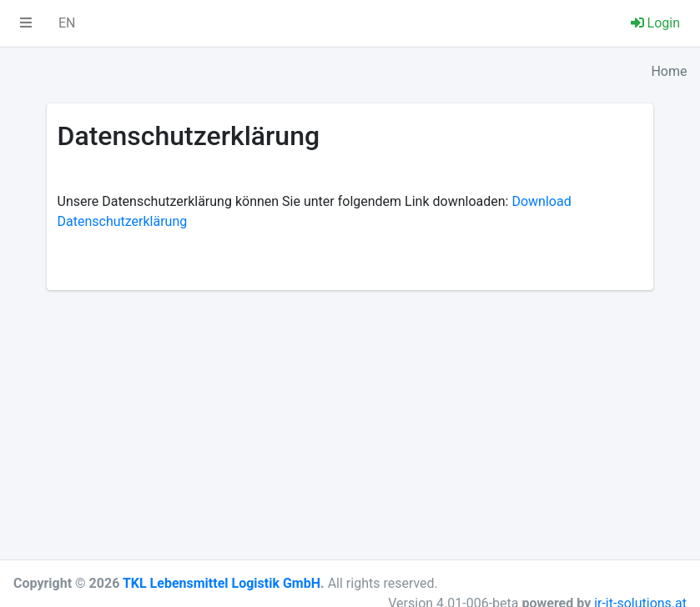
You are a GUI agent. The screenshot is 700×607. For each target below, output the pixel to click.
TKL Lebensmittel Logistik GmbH (222, 583)
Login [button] (655, 23)
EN (67, 23)
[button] (26, 23)
